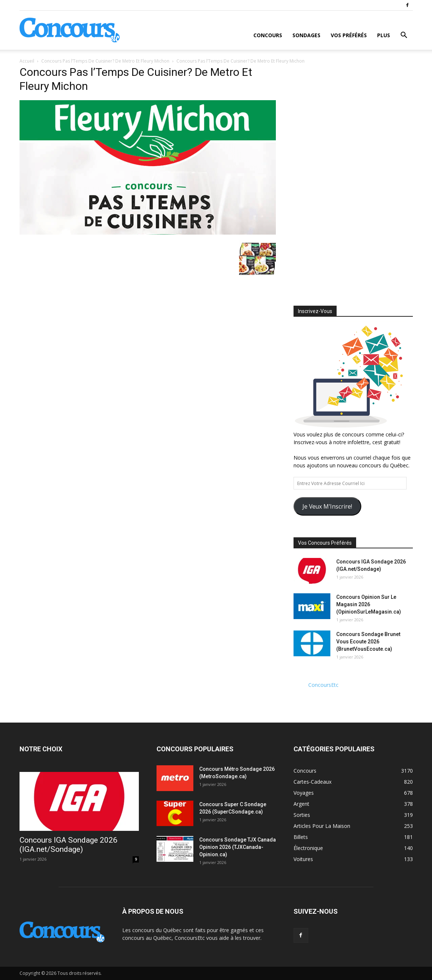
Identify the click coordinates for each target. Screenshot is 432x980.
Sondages (306, 35)
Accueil (27, 61)
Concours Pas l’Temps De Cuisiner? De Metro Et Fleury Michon (105, 61)
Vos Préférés (349, 35)
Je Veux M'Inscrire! (327, 506)
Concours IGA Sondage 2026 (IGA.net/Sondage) (69, 845)
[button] (404, 36)
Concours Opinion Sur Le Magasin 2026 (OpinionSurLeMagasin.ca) (369, 604)
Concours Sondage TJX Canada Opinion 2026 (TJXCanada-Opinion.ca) (238, 847)
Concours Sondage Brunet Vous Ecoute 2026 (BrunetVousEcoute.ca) (368, 642)
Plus (384, 35)
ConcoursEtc (323, 685)
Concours (268, 35)
